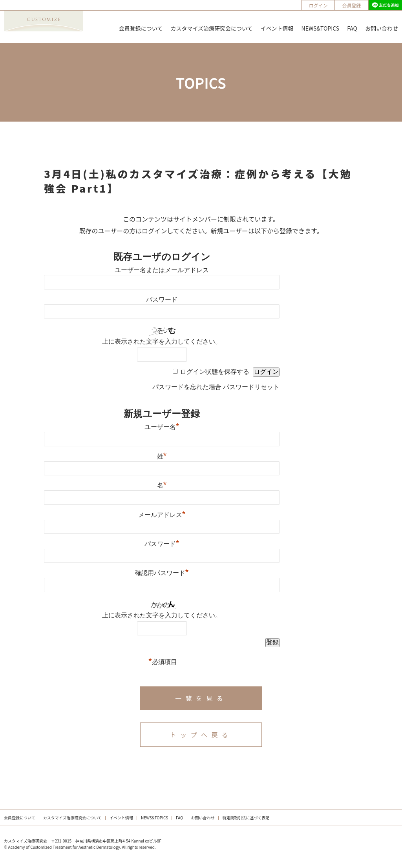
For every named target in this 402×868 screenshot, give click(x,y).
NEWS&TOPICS (321, 28)
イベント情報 (277, 28)
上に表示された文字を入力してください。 (162, 341)
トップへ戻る (201, 735)
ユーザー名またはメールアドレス (162, 270)
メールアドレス (162, 515)
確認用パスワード (162, 573)
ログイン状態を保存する (215, 372)
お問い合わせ (382, 28)
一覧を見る (201, 698)
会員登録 (352, 5)
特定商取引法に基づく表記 (246, 818)
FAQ (352, 28)
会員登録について (141, 28)
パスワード (162, 299)
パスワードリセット (251, 387)
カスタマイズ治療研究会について (211, 28)
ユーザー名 (162, 427)
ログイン (318, 5)
